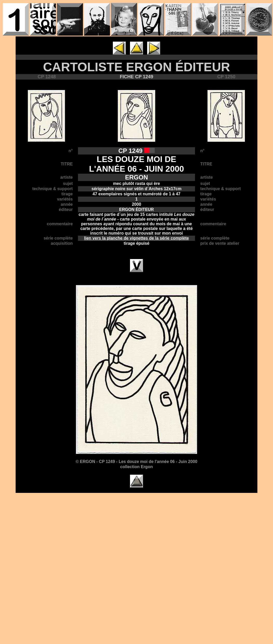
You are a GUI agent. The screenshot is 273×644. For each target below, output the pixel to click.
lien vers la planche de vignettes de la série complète (137, 238)
